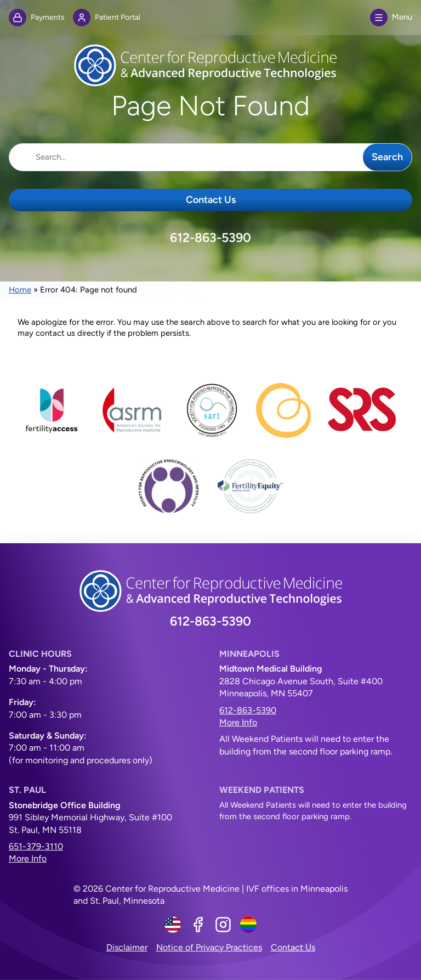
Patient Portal (107, 18)
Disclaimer (127, 947)
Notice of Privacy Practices (209, 947)
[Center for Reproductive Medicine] (210, 65)
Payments (36, 18)
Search (387, 157)
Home (20, 290)
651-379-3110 (36, 846)
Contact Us (211, 200)
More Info (238, 722)
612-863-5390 (210, 238)
